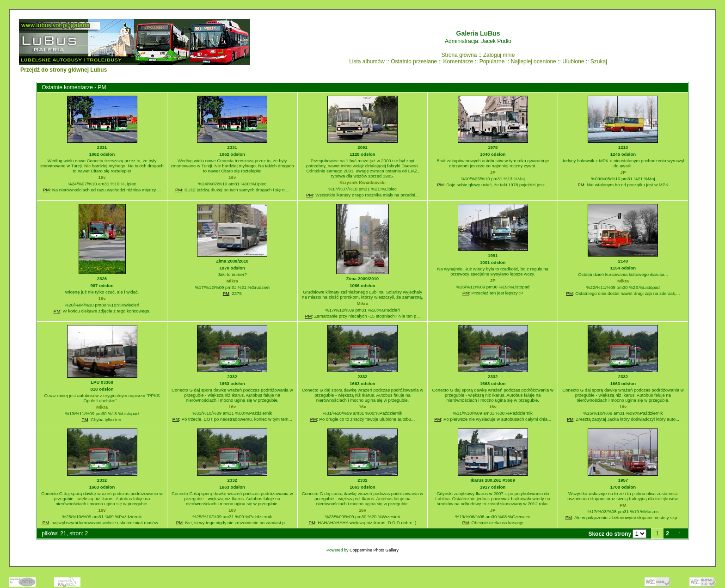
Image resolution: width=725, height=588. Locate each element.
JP (493, 172)
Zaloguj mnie (499, 55)
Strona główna (459, 55)
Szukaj (599, 61)
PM (46, 190)
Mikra (232, 281)
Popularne (492, 61)
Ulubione (573, 61)
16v (102, 177)
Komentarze (458, 61)
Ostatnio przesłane (414, 61)
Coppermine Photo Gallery (374, 550)
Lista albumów (367, 61)
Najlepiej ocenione (534, 61)
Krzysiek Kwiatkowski (362, 182)
